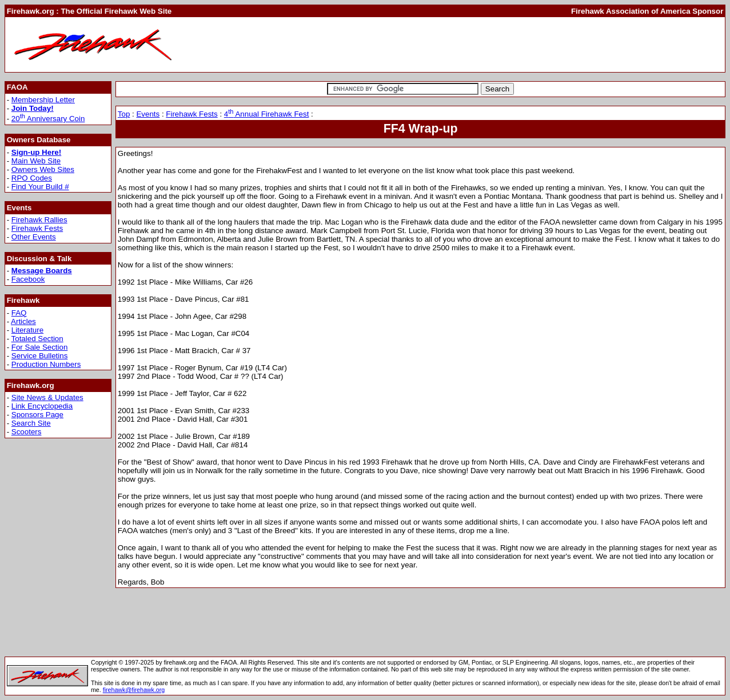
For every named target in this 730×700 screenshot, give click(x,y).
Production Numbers (46, 364)
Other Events (34, 237)
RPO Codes (32, 178)
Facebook (28, 279)
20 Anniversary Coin (48, 119)
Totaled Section (37, 339)
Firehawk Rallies (39, 220)
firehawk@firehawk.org (134, 690)
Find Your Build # (40, 187)
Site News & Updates (47, 397)
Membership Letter (43, 100)
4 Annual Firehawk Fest (267, 114)
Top (124, 114)
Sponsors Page (37, 415)
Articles (23, 321)
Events (148, 114)
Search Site (31, 423)
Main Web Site (36, 161)
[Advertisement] (515, 45)
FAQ (19, 313)
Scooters (27, 432)
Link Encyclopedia (42, 406)
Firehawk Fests (37, 228)
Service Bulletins (40, 356)
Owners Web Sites (43, 169)
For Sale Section (40, 347)
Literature (27, 330)
